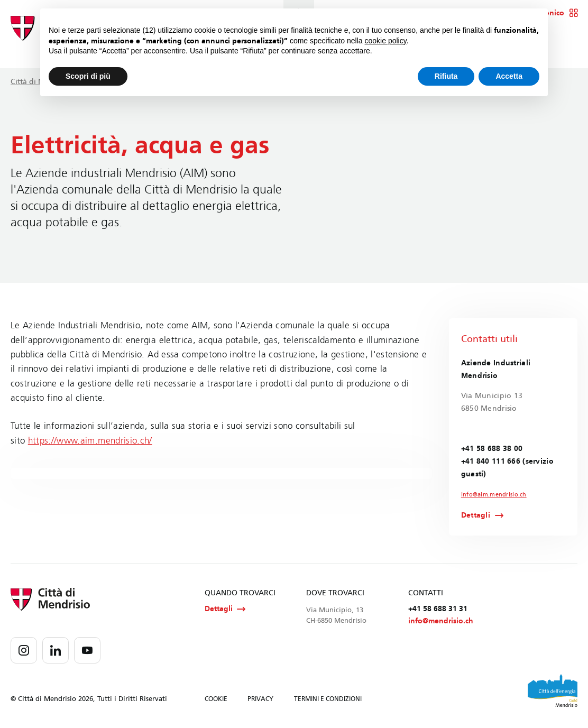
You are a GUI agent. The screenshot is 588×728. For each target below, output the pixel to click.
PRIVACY (260, 701)
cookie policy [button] (386, 41)
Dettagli (476, 517)
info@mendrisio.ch (441, 623)
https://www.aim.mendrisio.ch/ (90, 441)
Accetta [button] (509, 76)
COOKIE (216, 701)
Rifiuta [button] (446, 76)
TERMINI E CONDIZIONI (328, 701)
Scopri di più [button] (88, 76)
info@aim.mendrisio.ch (491, 495)
